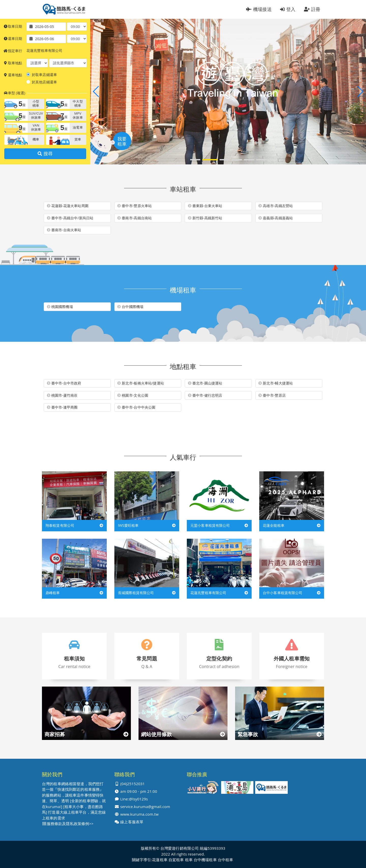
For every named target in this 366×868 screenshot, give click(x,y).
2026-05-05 (44, 27)
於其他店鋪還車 (44, 82)
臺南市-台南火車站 (64, 230)
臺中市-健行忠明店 (205, 395)
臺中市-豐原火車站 (134, 206)
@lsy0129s (138, 799)
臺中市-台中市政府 (64, 383)
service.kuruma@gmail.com (145, 807)
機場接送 (259, 9)
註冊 (312, 9)
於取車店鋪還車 (44, 75)
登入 (288, 9)
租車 (189, 860)
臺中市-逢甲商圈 (62, 407)
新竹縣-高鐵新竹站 (205, 218)
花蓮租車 (160, 860)
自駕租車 (176, 860)
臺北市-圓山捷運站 (205, 383)
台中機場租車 (205, 860)
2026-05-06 (44, 39)
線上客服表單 (132, 822)
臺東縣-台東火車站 (205, 206)
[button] (195, 160)
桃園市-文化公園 (133, 395)
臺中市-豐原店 (272, 395)
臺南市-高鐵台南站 (134, 218)
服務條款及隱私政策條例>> (70, 824)
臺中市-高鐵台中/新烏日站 (70, 218)
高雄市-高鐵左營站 (276, 206)
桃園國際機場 (60, 307)
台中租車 (226, 860)
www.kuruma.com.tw (139, 814)
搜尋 (45, 154)
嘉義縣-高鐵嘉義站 (276, 218)
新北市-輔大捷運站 (276, 383)
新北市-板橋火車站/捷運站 (141, 383)
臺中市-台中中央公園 (136, 407)
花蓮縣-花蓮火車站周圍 (68, 206)
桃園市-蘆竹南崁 (62, 395)
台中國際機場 (130, 307)
